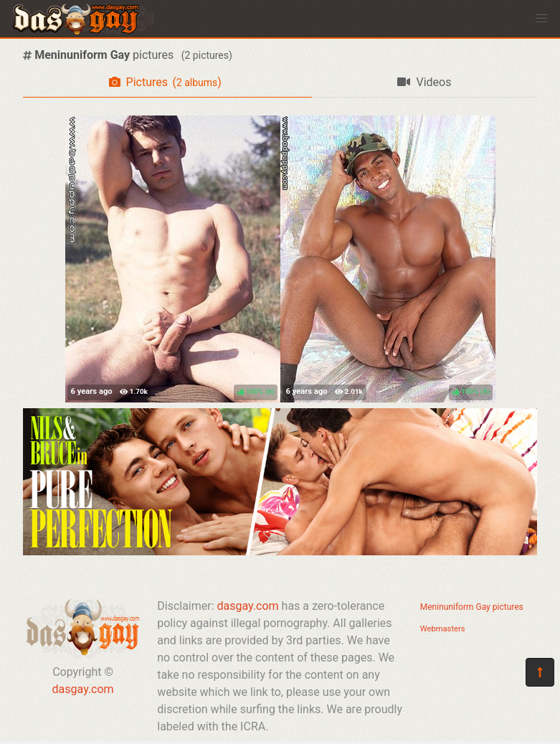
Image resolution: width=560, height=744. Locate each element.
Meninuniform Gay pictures (472, 607)
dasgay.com (83, 689)
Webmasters (443, 629)
